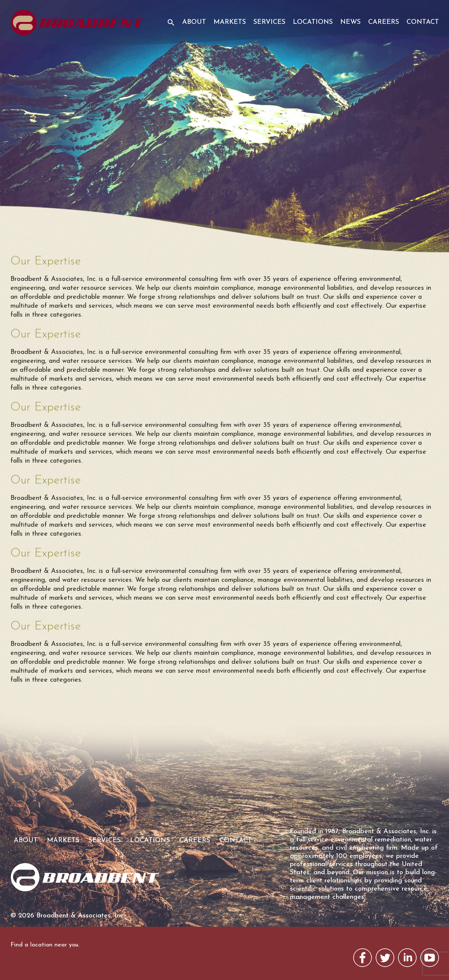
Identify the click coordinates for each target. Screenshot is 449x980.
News (350, 22)
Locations (313, 22)
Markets (230, 22)
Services (269, 22)
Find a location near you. (45, 945)
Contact (423, 22)
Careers (384, 22)
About (194, 22)
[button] (168, 27)
